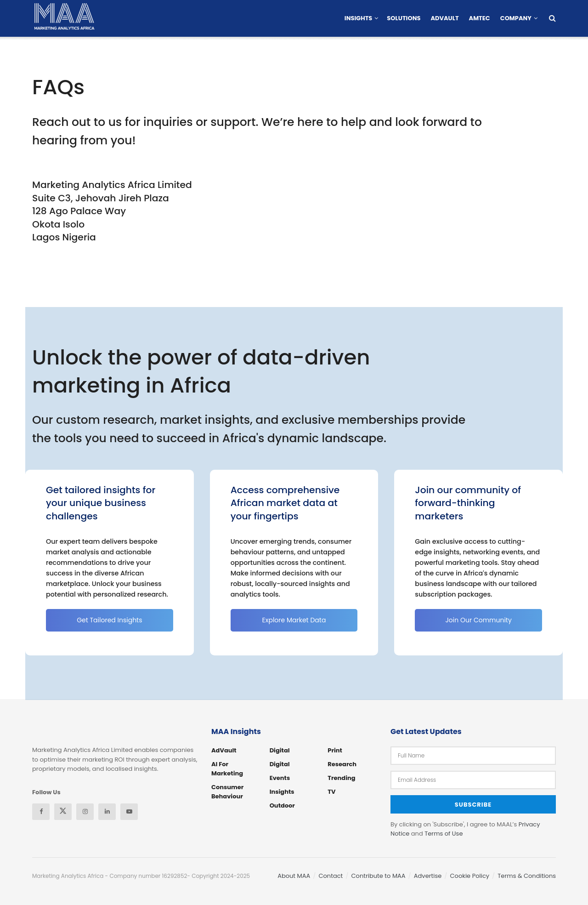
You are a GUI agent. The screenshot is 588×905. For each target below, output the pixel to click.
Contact (331, 875)
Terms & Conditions (527, 875)
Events (280, 778)
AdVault (444, 18)
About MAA (294, 875)
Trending (341, 778)
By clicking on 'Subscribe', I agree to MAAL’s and (465, 828)
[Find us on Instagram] (85, 812)
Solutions (404, 18)
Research (342, 764)
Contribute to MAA (379, 875)
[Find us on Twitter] (63, 812)
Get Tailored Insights (109, 620)
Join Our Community (478, 620)
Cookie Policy (470, 875)
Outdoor (282, 805)
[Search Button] (552, 18)
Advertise (428, 875)
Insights (359, 18)
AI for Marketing (227, 769)
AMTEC (480, 18)
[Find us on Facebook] (41, 812)
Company (516, 18)
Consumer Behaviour (227, 792)
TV (331, 792)
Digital (280, 750)
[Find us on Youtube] (129, 812)
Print (335, 750)
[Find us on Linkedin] (107, 812)
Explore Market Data (294, 620)
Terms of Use (444, 833)
